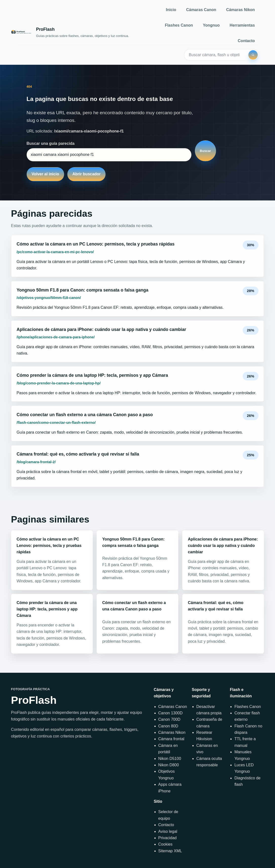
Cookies (165, 844)
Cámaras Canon (201, 10)
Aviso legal (168, 831)
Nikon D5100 (170, 759)
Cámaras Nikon (241, 10)
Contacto (246, 41)
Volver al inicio (45, 174)
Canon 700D (169, 719)
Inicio (171, 10)
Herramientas (242, 25)
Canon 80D (168, 726)
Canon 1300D (171, 713)
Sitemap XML (170, 851)
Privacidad (168, 838)
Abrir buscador (86, 174)
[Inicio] (70, 32)
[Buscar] (253, 55)
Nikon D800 (169, 765)
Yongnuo (211, 25)
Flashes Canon (179, 25)
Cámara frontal (171, 739)
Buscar (205, 151)
